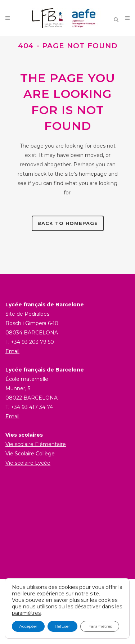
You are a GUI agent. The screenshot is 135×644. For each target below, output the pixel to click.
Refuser (62, 626)
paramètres (26, 613)
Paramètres (100, 626)
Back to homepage (68, 223)
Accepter (28, 626)
